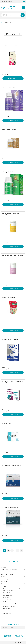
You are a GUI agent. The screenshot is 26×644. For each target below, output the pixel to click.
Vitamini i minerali (8, 609)
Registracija (9, 2)
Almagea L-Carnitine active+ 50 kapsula (12, 465)
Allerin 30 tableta (7, 423)
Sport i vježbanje (7, 613)
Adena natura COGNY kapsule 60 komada (13, 255)
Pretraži (23, 15)
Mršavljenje (6, 597)
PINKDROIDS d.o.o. (20, 642)
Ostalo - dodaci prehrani (9, 604)
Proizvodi (8, 23)
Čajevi (5, 586)
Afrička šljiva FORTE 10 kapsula (10, 339)
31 (18, 551)
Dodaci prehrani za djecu (9, 606)
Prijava (4, 2)
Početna (2, 23)
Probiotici (6, 611)
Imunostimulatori (8, 593)
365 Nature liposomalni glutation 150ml (12, 45)
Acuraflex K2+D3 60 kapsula (9, 129)
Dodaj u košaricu (13, 78)
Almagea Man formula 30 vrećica (11, 507)
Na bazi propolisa (7, 595)
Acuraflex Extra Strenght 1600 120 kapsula (13, 87)
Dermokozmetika (6, 616)
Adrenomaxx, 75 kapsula (9, 297)
